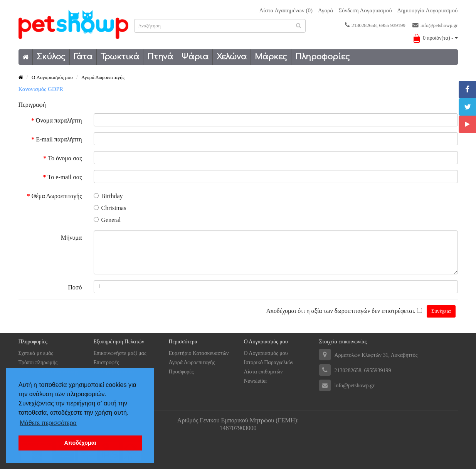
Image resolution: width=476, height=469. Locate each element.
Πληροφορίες (323, 57)
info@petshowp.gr (435, 25)
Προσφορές (181, 372)
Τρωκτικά (120, 57)
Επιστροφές (106, 362)
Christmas (110, 208)
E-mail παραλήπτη (59, 139)
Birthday (108, 196)
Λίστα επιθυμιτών (263, 372)
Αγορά (325, 10)
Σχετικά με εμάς (36, 353)
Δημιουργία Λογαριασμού (428, 10)
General (107, 220)
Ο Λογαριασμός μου (266, 353)
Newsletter (256, 381)
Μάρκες (271, 57)
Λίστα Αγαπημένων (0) (286, 10)
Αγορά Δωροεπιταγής (103, 77)
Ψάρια (195, 57)
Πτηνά (160, 57)
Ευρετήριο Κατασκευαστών (199, 353)
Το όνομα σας (65, 158)
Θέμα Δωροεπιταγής (57, 196)
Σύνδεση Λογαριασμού (365, 10)
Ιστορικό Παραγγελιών (269, 362)
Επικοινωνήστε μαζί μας (120, 353)
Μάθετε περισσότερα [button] (48, 423)
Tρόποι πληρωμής (38, 362)
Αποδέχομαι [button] (80, 443)
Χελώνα (232, 57)
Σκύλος (51, 57)
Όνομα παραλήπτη (59, 120)
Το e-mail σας (65, 177)
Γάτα (83, 57)
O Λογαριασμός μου (52, 77)
